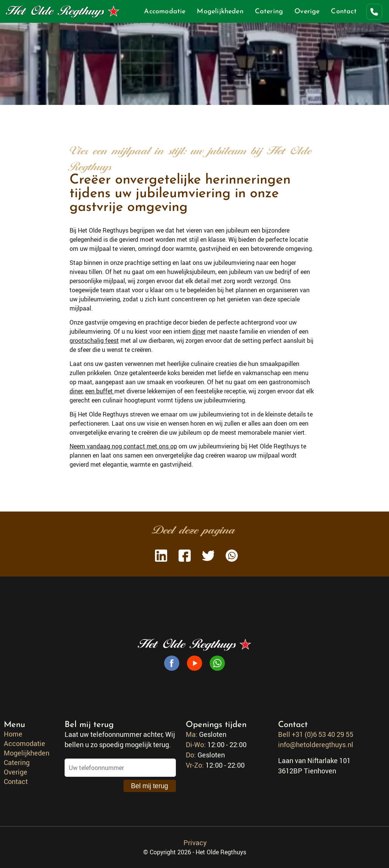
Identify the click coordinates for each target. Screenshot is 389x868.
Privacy (195, 843)
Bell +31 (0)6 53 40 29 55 (316, 734)
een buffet (100, 391)
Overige (307, 12)
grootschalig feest (94, 341)
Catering (269, 12)
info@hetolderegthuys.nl (316, 744)
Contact (344, 12)
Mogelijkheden (220, 12)
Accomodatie (165, 12)
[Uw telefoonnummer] (120, 768)
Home (13, 734)
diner (199, 331)
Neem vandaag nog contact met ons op (123, 446)
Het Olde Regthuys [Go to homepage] (63, 12)
